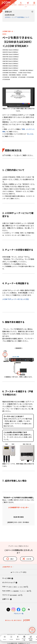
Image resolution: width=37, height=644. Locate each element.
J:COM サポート (8, 31)
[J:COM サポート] (6, 4)
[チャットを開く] (32, 630)
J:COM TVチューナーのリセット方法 (15, 299)
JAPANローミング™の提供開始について (17, 17)
